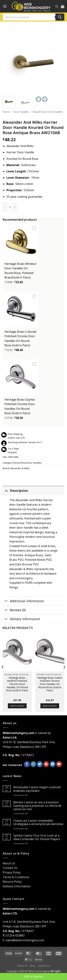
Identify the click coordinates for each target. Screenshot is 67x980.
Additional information (23, 601)
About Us (9, 863)
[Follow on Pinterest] (46, 764)
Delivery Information (21, 619)
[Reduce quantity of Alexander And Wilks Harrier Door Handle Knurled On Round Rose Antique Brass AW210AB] (5, 207)
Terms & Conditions (16, 877)
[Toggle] (6, 490)
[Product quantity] (10, 207)
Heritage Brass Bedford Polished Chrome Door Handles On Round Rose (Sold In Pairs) (17, 684)
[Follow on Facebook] (27, 764)
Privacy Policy (12, 872)
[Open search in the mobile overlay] (57, 6)
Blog (33, 966)
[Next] (64, 674)
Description (15, 490)
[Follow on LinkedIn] (53, 764)
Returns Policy (12, 882)
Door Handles (21, 112)
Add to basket (33, 976)
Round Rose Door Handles (48, 112)
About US (22, 966)
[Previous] (3, 674)
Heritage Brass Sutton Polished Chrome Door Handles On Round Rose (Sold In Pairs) (50, 684)
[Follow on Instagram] (33, 764)
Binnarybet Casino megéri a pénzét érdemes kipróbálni (37, 789)
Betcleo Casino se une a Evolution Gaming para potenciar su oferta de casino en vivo (37, 806)
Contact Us (10, 868)
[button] (5, 6)
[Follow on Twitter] (40, 764)
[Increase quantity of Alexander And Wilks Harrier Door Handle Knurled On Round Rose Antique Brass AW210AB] (15, 207)
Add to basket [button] (17, 706)
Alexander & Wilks (20, 468)
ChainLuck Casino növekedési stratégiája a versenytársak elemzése (38, 822)
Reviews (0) (14, 610)
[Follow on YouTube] (59, 764)
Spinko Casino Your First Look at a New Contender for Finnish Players (37, 837)
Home (6, 112)
